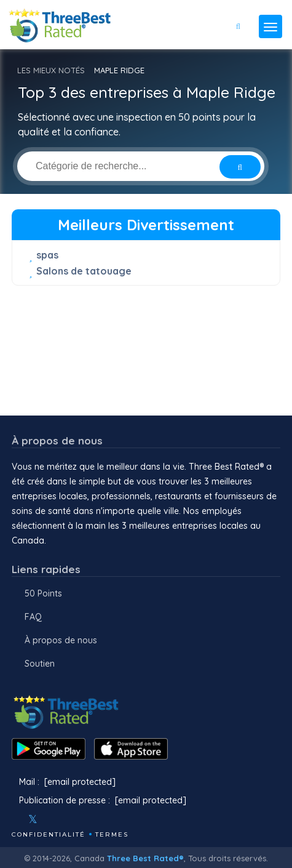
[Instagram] (53, 819)
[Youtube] (69, 819)
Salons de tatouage (84, 271)
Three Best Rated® (145, 858)
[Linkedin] (86, 819)
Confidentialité (49, 834)
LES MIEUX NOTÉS (51, 70)
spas (47, 255)
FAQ (33, 617)
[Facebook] (13, 819)
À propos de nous (61, 640)
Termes (112, 834)
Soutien (40, 664)
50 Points (43, 593)
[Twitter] (33, 819)
